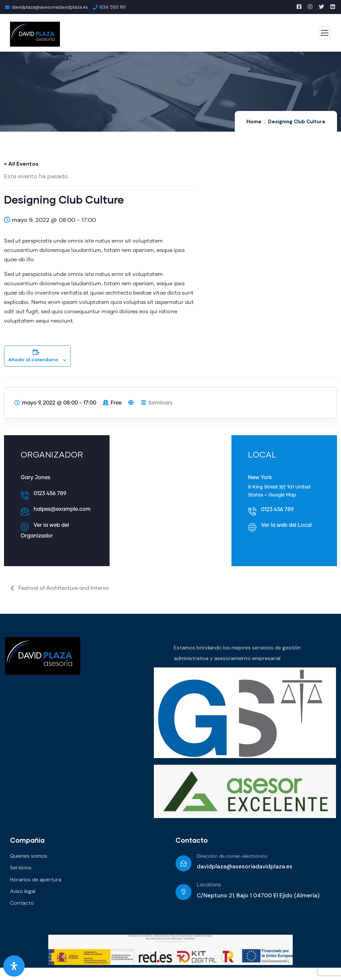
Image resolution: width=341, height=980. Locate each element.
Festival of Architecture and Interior (63, 588)
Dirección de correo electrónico (232, 856)
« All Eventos (21, 163)
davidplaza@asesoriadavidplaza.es (50, 7)
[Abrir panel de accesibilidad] (14, 966)
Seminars (160, 403)
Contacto (192, 840)
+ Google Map (280, 495)
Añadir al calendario (33, 359)
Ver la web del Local (286, 525)
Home (254, 122)
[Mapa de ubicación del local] (170, 498)
